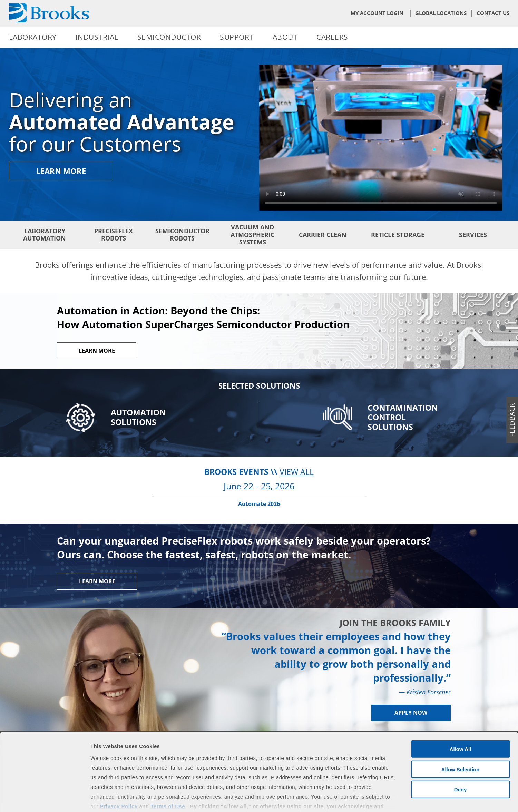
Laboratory (33, 37)
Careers (332, 37)
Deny (461, 746)
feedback (512, 420)
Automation (138, 418)
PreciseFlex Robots (114, 235)
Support (237, 37)
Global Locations (441, 13)
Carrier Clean (323, 235)
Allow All (461, 706)
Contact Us (493, 13)
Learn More (61, 171)
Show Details (363, 798)
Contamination (403, 418)
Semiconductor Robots (182, 235)
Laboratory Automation (45, 235)
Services (473, 235)
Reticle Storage (398, 235)
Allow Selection (461, 726)
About (285, 37)
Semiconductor (169, 37)
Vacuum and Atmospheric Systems (252, 234)
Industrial (97, 37)
